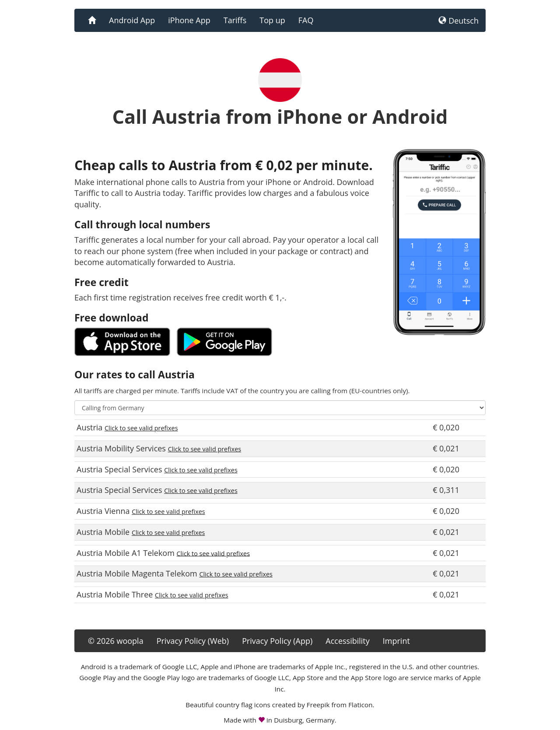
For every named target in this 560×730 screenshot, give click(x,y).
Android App (132, 20)
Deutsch (458, 21)
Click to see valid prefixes (141, 428)
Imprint (396, 641)
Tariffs (235, 20)
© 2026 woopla (116, 641)
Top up (272, 20)
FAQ (306, 20)
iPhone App (189, 20)
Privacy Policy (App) (277, 641)
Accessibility (348, 641)
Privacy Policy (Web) (193, 641)
